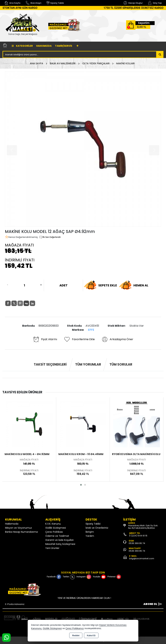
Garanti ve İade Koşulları (59, 540)
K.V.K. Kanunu (53, 524)
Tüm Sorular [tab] (121, 364)
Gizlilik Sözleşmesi (56, 528)
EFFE (91, 330)
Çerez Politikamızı (75, 628)
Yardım (90, 536)
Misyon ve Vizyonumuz (19, 528)
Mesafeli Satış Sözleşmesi (60, 544)
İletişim (90, 532)
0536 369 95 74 (137, 543)
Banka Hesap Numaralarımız (22, 532)
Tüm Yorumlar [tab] (88, 364)
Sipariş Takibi (93, 524)
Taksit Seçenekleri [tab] (50, 364)
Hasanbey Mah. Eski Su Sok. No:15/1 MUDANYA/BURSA (143, 527)
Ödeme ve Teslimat (57, 536)
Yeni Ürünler (52, 548)
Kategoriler (22, 46)
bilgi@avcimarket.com (142, 558)
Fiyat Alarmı (45, 339)
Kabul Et (91, 636)
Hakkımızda (44, 46)
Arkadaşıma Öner (117, 339)
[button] (81, 485)
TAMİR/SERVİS (64, 46)
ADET (63, 285)
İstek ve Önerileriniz (97, 528)
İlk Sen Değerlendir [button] (50, 237)
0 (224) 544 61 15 (138, 536)
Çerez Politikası (54, 532)
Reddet (76, 636)
